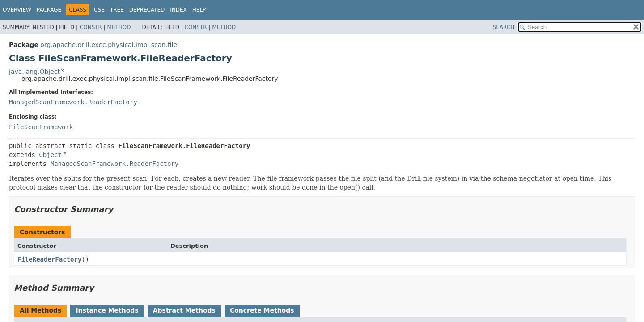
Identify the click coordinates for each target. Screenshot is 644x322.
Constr (91, 27)
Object (50, 155)
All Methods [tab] (40, 310)
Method (119, 27)
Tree (117, 10)
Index (178, 10)
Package (49, 10)
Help (199, 10)
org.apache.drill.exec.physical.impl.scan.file (109, 45)
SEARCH (504, 27)
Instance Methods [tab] (107, 310)
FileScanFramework (41, 127)
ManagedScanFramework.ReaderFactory (73, 102)
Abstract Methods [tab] (184, 310)
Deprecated (147, 10)
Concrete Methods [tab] (262, 310)
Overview (17, 10)
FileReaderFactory (49, 259)
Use (99, 10)
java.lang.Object (34, 72)
